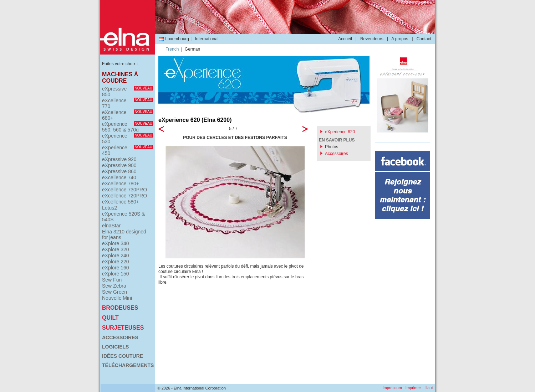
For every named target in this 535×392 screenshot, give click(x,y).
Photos (332, 147)
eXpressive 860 (119, 171)
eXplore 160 (116, 268)
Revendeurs (372, 39)
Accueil (345, 39)
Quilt (110, 318)
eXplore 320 (116, 249)
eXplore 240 (116, 256)
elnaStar (111, 226)
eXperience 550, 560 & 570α (128, 127)
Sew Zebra (114, 286)
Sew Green (114, 292)
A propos (400, 39)
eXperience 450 (128, 150)
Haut (429, 388)
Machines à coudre (120, 78)
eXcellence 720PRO (124, 196)
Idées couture (123, 356)
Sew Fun (112, 280)
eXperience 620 (340, 132)
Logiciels (115, 347)
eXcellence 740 (119, 177)
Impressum (392, 388)
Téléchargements (128, 365)
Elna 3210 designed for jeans (124, 234)
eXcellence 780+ (121, 184)
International (207, 39)
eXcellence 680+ (128, 115)
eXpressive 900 (119, 165)
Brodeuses (120, 308)
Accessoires (120, 337)
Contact (424, 39)
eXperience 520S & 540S (124, 217)
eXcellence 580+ (121, 202)
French (172, 49)
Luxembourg (174, 39)
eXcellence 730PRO (124, 190)
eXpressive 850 (128, 92)
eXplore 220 (116, 262)
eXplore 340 (116, 243)
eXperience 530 (128, 139)
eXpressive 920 (119, 159)
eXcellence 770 (128, 103)
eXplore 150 (116, 274)
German (192, 49)
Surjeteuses (123, 328)
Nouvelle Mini (117, 298)
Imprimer (413, 388)
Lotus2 (109, 208)
